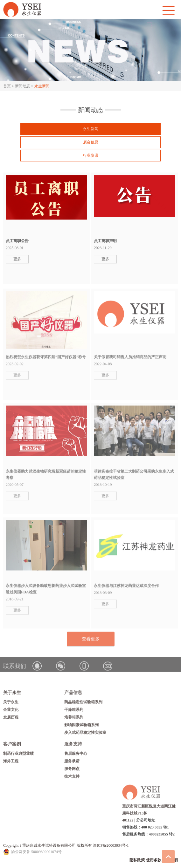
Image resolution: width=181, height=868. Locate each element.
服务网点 (72, 770)
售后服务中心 (76, 755)
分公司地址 (146, 822)
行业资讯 (91, 155)
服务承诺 (72, 763)
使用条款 (154, 860)
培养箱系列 (74, 719)
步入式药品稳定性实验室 (85, 734)
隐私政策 (137, 860)
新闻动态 (23, 86)
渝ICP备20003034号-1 (111, 845)
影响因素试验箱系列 (81, 726)
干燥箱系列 (74, 711)
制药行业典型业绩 (18, 755)
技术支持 (72, 778)
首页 (7, 86)
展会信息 (91, 142)
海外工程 (11, 763)
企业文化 (11, 711)
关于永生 (11, 703)
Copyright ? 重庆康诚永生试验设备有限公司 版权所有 (48, 845)
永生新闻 (91, 129)
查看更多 (91, 640)
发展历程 (11, 719)
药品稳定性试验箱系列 (83, 703)
